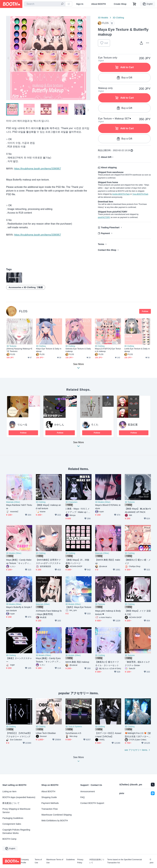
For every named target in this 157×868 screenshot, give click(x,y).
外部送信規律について (97, 861)
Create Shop (120, 4)
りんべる (22, 425)
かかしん (59, 425)
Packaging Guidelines (13, 818)
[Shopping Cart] (134, 4)
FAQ (82, 797)
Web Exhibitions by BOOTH (55, 821)
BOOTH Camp (9, 839)
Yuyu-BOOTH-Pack (140, 194)
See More (78, 445)
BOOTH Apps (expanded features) (19, 797)
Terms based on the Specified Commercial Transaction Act (124, 861)
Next (88, 58)
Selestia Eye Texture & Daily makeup (78, 350)
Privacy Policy (80, 861)
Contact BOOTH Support (92, 803)
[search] (62, 4)
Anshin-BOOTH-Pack (121, 194)
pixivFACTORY (104, 217)
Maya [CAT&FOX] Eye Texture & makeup (108, 350)
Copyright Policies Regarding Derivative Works (16, 831)
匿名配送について (11, 803)
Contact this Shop (107, 250)
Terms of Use (38, 861)
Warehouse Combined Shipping (56, 815)
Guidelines (70, 860)
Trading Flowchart (110, 227)
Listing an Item (9, 791)
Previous (9, 58)
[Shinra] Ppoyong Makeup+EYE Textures (19, 350)
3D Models (103, 18)
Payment (105, 233)
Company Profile (25, 861)
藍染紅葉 (133, 425)
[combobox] (45, 4)
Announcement (88, 791)
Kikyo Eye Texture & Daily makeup (49, 350)
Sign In (80, 4)
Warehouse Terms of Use (55, 861)
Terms (101, 244)
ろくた (95, 425)
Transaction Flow (50, 809)
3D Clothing (118, 18)
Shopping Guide (49, 797)
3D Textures (11, 346)
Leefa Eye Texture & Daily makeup (137, 350)
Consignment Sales (12, 824)
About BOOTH (99, 4)
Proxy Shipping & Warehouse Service (16, 811)
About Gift (106, 157)
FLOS (23, 311)
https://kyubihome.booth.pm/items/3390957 (38, 169)
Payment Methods (50, 803)
